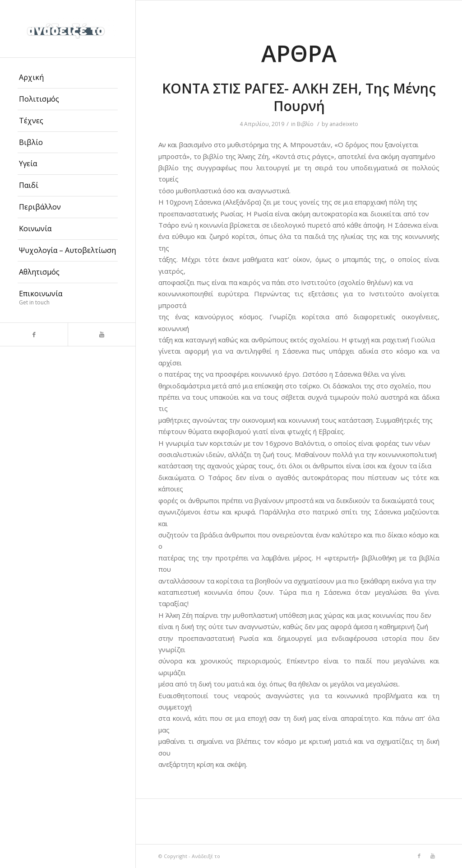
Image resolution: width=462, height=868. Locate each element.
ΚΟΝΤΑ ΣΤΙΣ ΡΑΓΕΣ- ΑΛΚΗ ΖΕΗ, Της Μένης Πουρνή (299, 97)
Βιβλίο (305, 124)
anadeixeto (344, 124)
